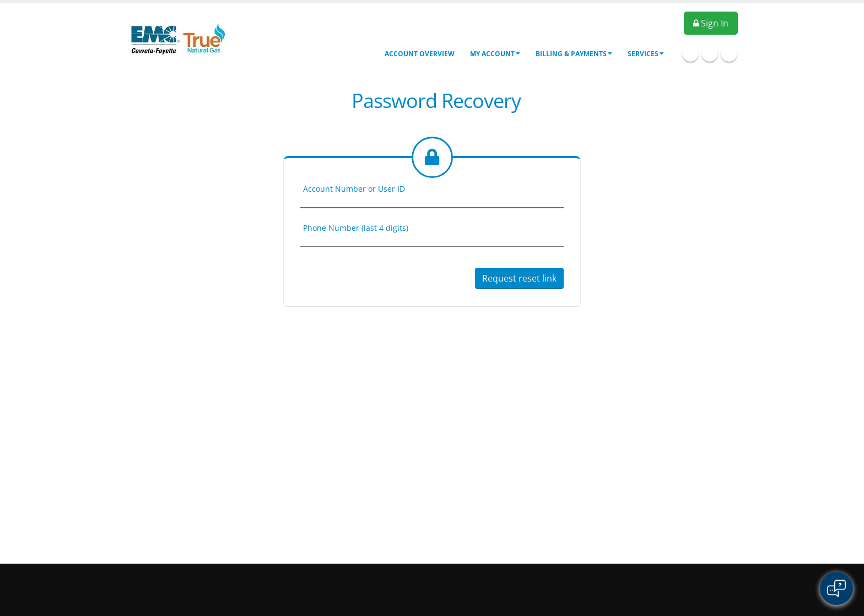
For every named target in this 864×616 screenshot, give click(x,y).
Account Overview (420, 54)
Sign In (711, 23)
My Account (495, 54)
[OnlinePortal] (176, 38)
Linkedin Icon (710, 53)
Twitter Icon (729, 53)
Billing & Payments (574, 54)
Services (646, 54)
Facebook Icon (690, 53)
